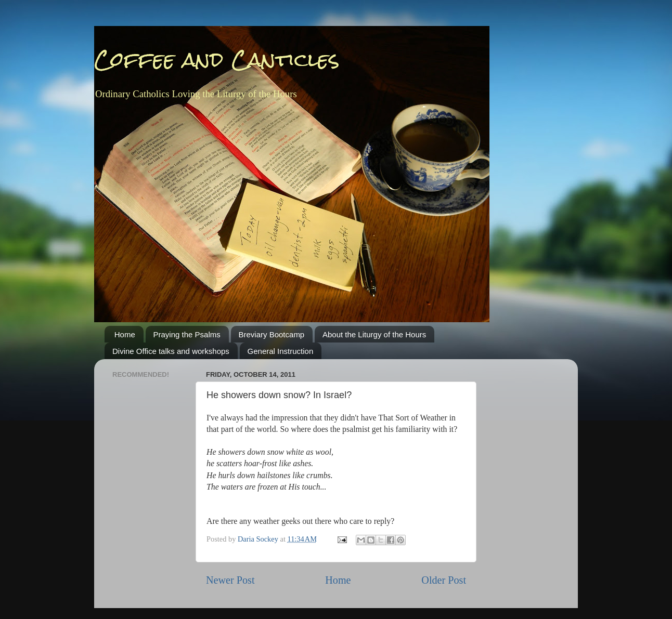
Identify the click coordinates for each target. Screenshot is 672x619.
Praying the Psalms (187, 334)
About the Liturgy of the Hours (374, 334)
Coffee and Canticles (217, 60)
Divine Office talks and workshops (171, 351)
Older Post (444, 580)
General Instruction (281, 351)
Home (125, 334)
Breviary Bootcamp (272, 334)
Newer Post (230, 580)
